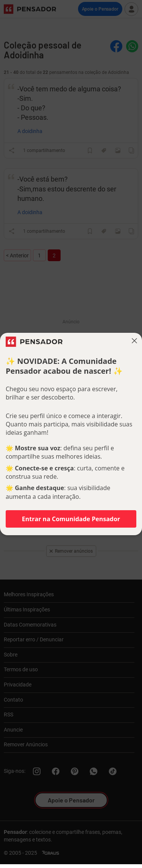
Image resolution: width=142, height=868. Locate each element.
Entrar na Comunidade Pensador (71, 519)
